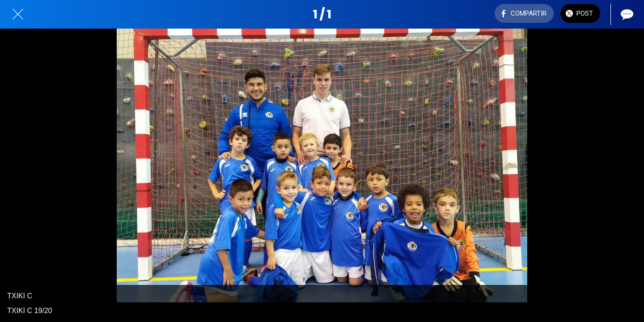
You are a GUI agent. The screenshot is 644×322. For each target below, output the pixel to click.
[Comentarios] (626, 14)
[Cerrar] (18, 14)
